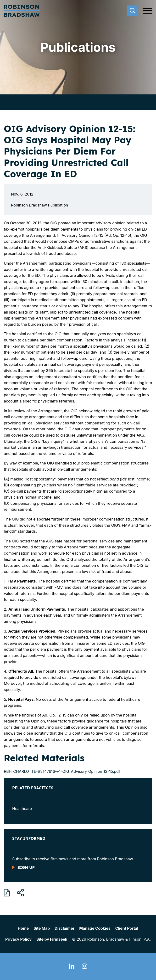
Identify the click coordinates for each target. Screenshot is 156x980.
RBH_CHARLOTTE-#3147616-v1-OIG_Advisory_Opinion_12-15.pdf (62, 771)
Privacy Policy (18, 939)
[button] (20, 893)
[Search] (132, 11)
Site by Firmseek (52, 939)
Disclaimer (64, 928)
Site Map (42, 928)
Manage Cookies (95, 928)
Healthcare (22, 809)
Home (23, 928)
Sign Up (26, 867)
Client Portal (127, 928)
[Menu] (147, 11)
